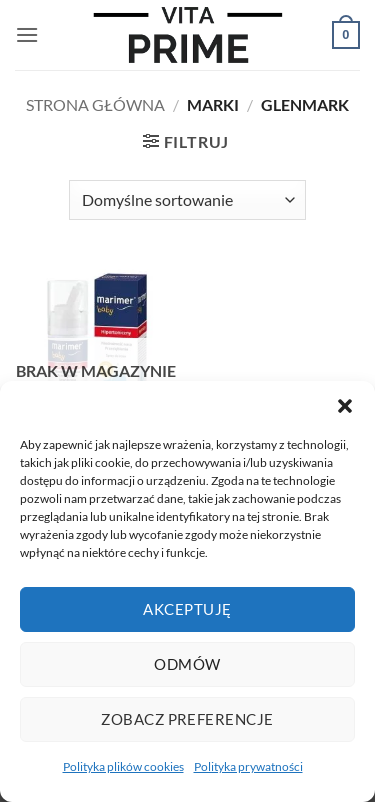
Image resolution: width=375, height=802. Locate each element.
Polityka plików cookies (123, 766)
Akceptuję (187, 609)
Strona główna (95, 104)
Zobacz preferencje (187, 719)
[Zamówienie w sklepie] (187, 200)
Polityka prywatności (248, 766)
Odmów (187, 664)
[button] (345, 406)
